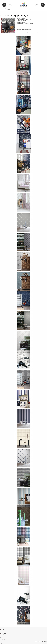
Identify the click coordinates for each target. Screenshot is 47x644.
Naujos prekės (5, 635)
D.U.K (3, 630)
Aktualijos (4, 634)
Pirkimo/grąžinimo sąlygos (7, 631)
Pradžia (2, 13)
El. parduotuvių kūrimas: (38, 642)
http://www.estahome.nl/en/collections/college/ (35, 33)
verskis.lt (44, 642)
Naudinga (4, 632)
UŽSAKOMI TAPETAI (8, 13)
